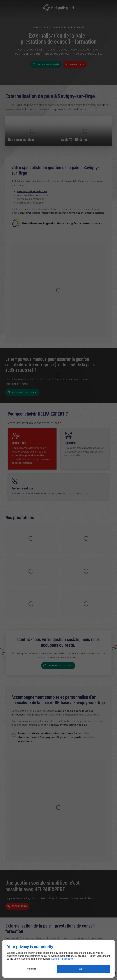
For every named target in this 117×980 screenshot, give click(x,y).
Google (55, 959)
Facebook (67, 959)
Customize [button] (32, 969)
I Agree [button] (83, 969)
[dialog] (58, 959)
